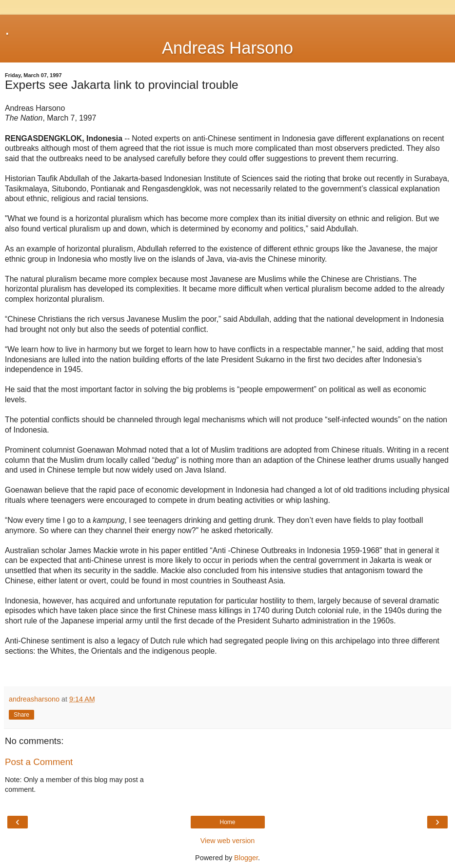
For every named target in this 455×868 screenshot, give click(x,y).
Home (227, 822)
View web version (228, 841)
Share (21, 715)
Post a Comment (39, 762)
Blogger (246, 858)
